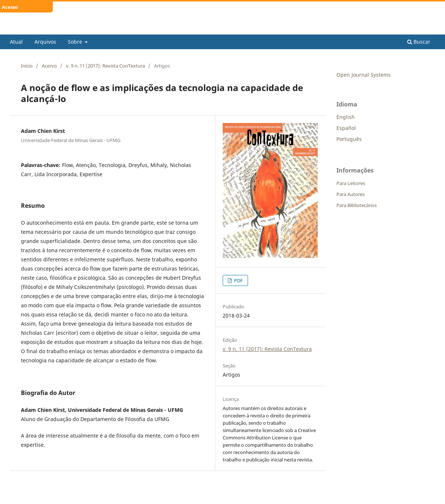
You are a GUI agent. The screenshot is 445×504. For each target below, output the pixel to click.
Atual (16, 42)
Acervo (49, 66)
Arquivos (45, 42)
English (346, 117)
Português (349, 139)
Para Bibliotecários (357, 205)
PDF (238, 280)
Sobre (76, 42)
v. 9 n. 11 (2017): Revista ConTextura (105, 66)
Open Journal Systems (364, 75)
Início (27, 66)
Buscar (419, 42)
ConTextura (35, 29)
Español (346, 128)
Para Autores (351, 194)
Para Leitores (351, 183)
